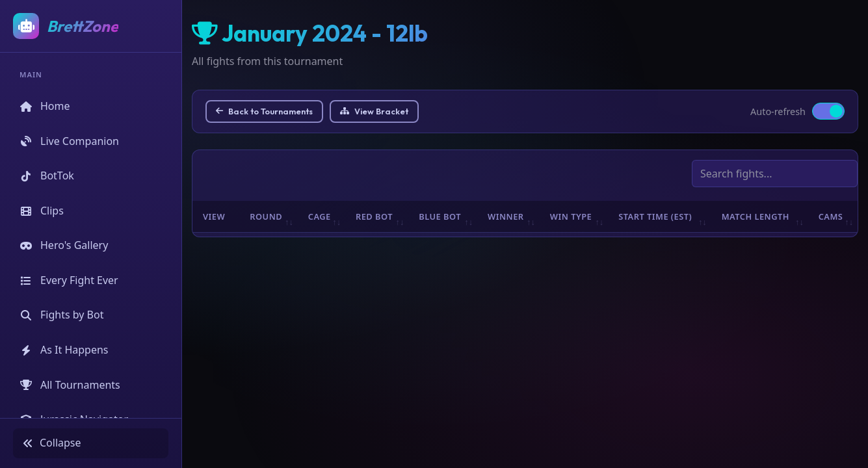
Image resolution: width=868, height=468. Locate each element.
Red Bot (374, 216)
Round (266, 216)
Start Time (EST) (655, 216)
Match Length (756, 216)
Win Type (571, 216)
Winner (506, 216)
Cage (320, 216)
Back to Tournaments (264, 111)
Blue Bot (440, 216)
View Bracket (374, 111)
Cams (831, 216)
